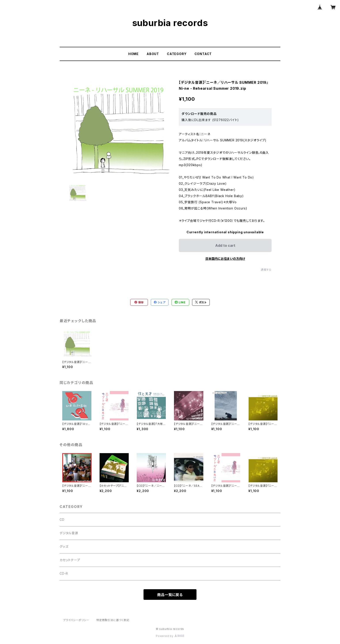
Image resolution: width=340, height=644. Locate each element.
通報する (266, 270)
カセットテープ (70, 560)
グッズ (64, 546)
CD (62, 520)
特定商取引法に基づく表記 (113, 620)
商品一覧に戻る (170, 595)
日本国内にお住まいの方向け (225, 259)
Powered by (170, 636)
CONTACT (203, 54)
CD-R (64, 573)
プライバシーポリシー (76, 620)
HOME (133, 54)
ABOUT (153, 54)
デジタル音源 (69, 533)
